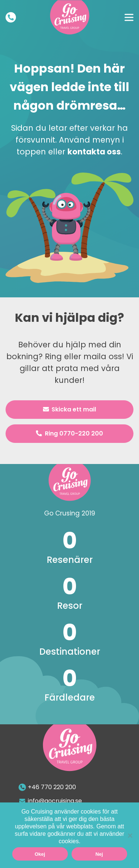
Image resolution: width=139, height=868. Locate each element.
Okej (40, 854)
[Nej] (130, 835)
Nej (99, 854)
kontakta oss (94, 152)
